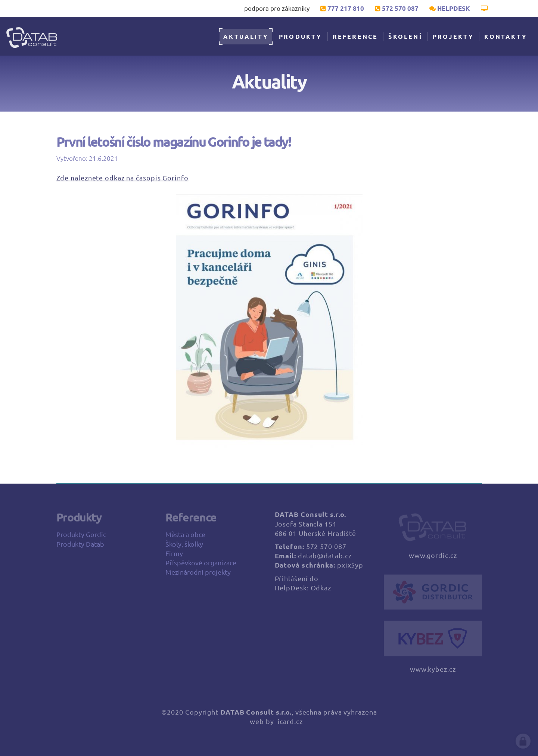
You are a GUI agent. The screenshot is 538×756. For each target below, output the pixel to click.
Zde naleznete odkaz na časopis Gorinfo (122, 179)
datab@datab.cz (325, 559)
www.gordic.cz (433, 559)
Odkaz (321, 591)
